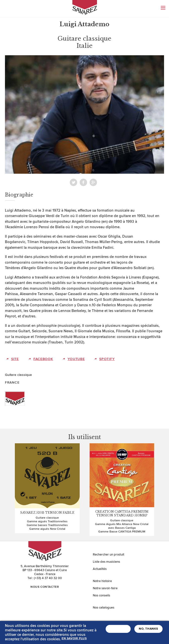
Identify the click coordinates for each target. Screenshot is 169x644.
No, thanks (148, 630)
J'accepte (118, 630)
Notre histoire (102, 581)
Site (15, 359)
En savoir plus (74, 640)
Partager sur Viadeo (93, 182)
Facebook (83, 182)
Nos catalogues (104, 608)
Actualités (100, 569)
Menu (163, 8)
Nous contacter (45, 587)
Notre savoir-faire (105, 588)
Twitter (73, 182)
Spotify (107, 359)
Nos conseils (101, 595)
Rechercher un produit (109, 555)
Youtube (76, 359)
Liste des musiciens (106, 562)
